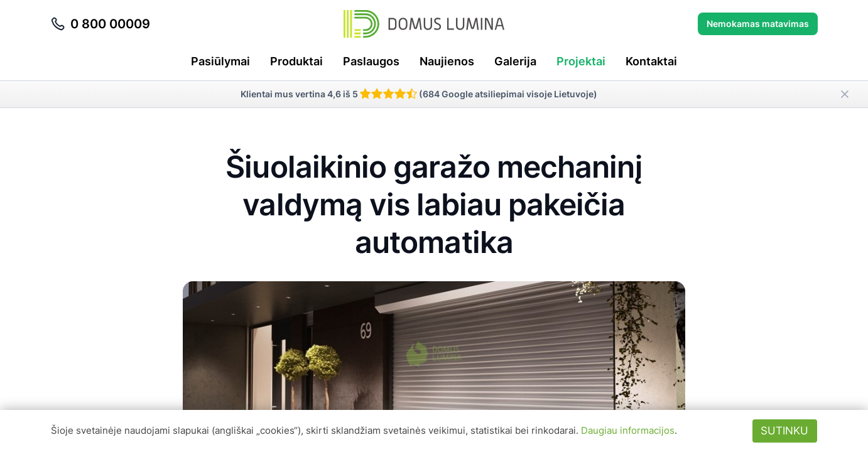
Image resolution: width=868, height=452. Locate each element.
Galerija (515, 61)
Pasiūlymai (220, 61)
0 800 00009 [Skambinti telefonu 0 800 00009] (100, 24)
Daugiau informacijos (628, 430)
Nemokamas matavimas (758, 24)
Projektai (581, 61)
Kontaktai (651, 61)
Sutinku (784, 431)
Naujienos (447, 61)
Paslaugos (371, 61)
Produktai (296, 61)
